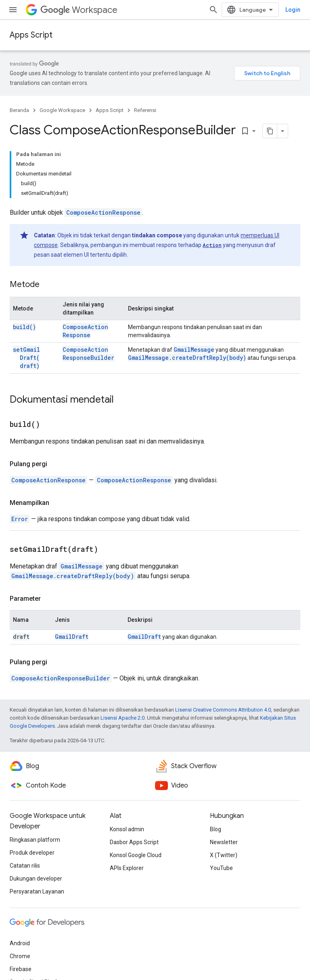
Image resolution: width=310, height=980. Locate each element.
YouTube (221, 868)
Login (293, 10)
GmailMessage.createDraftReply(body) (187, 358)
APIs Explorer (127, 868)
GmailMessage (194, 350)
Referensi (145, 110)
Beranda (19, 110)
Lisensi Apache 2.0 (123, 718)
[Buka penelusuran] (214, 10)
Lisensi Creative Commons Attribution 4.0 (223, 710)
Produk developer (32, 853)
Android (20, 943)
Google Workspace (62, 110)
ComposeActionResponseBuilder (88, 354)
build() (24, 327)
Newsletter (224, 842)
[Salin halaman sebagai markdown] (270, 131)
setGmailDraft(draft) (26, 358)
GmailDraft (72, 637)
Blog (216, 829)
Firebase (21, 969)
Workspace (79, 10)
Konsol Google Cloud (136, 855)
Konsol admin (127, 829)
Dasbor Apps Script (134, 842)
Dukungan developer (36, 879)
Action (212, 245)
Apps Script (31, 35)
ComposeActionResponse (103, 212)
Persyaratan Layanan (37, 891)
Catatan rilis (25, 866)
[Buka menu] (13, 10)
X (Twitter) (224, 855)
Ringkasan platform (35, 840)
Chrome (20, 956)
